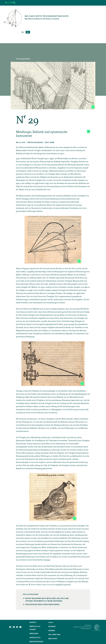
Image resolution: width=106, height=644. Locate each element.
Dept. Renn (50, 142)
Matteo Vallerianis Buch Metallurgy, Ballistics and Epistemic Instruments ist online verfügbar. (47, 600)
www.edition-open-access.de (43, 585)
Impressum (34, 633)
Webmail (52, 630)
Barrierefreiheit (37, 641)
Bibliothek (53, 638)
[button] (89, 131)
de (28, 32)
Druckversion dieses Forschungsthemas (42, 604)
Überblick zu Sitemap (35, 628)
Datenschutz (35, 637)
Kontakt (33, 622)
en (23, 32)
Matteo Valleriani (35, 142)
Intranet (52, 626)
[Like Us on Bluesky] (10, 627)
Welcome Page (54, 634)
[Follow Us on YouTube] (20, 627)
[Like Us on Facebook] (14, 627)
